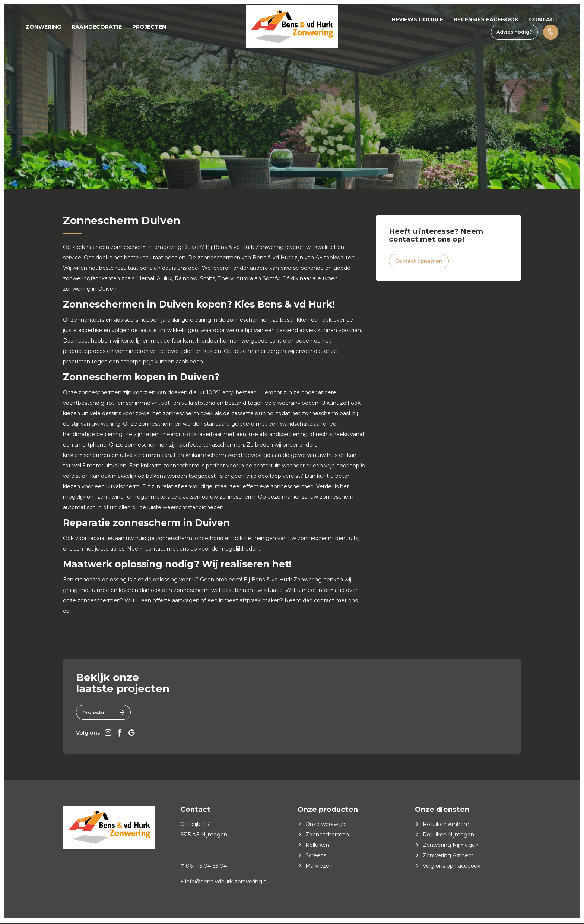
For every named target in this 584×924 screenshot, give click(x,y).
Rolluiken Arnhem (446, 826)
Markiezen (319, 867)
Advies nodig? (514, 32)
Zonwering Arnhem (448, 857)
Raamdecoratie (97, 27)
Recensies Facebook (486, 19)
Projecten (149, 27)
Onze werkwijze (326, 826)
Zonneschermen (327, 836)
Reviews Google (418, 19)
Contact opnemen (421, 262)
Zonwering (43, 27)
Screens (316, 857)
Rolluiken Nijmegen (448, 836)
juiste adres (110, 549)
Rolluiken (317, 846)
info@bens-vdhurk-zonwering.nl (226, 883)
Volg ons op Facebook (452, 867)
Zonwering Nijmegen (451, 846)
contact (156, 549)
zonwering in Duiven (90, 289)
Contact (544, 19)
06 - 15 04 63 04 (206, 867)
